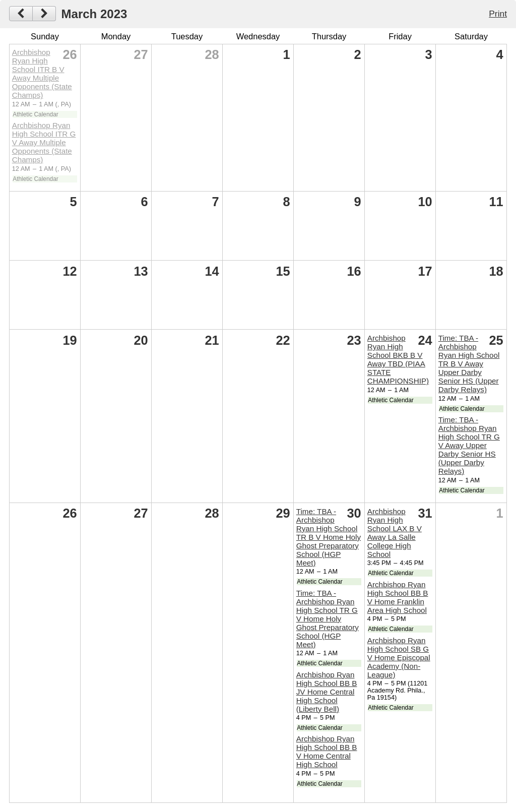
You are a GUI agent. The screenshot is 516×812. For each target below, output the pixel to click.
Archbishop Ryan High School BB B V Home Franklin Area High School (398, 597)
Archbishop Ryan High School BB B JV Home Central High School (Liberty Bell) (327, 692)
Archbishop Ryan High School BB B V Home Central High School (327, 752)
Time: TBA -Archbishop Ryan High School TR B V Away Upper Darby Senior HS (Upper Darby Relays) (469, 364)
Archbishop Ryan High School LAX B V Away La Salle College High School (395, 533)
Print (498, 14)
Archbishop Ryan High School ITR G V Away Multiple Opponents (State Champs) (44, 142)
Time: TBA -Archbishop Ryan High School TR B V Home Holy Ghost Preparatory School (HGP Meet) (329, 537)
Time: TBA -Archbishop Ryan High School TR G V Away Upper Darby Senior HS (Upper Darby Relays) (469, 445)
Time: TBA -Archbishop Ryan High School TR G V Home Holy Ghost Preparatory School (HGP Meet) (328, 619)
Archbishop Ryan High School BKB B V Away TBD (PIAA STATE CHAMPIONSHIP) (398, 359)
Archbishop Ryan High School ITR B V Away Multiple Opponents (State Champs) (42, 74)
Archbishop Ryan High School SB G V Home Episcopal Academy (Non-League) (399, 658)
